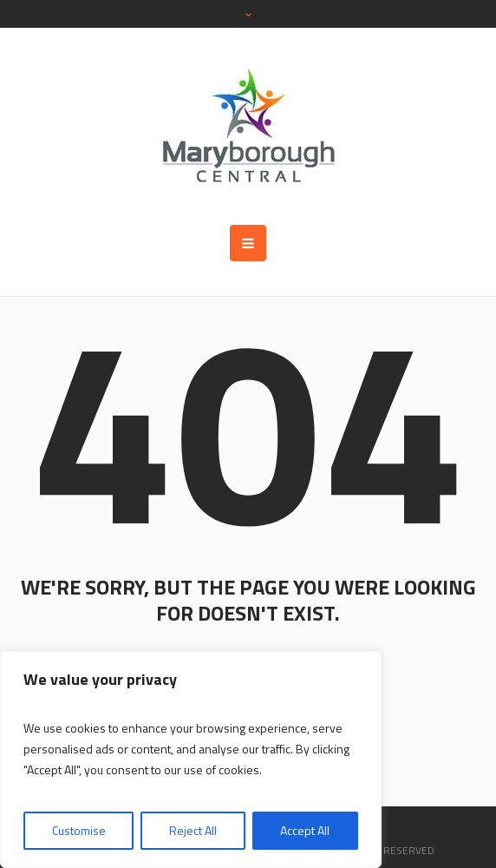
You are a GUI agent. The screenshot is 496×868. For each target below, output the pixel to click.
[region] (191, 759)
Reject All (193, 830)
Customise (79, 830)
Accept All (305, 830)
